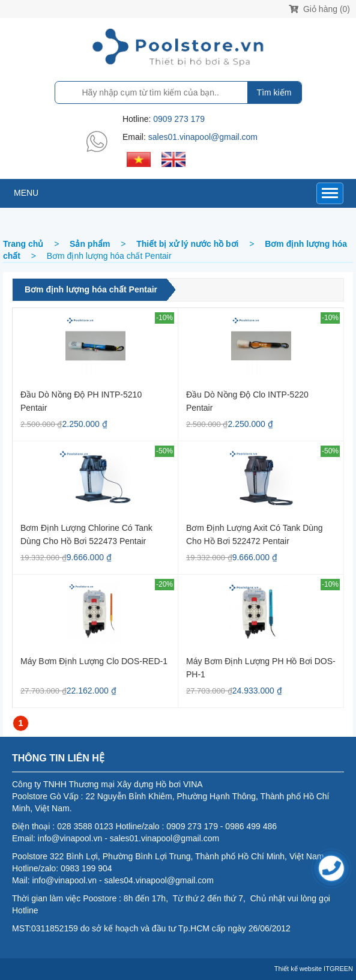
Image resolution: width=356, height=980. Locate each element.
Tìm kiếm (274, 92)
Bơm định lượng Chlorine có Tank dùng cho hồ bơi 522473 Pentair (86, 534)
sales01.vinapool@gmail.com (203, 137)
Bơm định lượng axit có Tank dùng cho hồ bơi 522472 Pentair (255, 534)
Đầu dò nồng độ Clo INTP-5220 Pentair (247, 401)
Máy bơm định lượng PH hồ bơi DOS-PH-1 (261, 667)
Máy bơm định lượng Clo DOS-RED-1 (94, 661)
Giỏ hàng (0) (319, 9)
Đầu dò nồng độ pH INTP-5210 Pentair (81, 401)
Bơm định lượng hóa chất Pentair (91, 289)
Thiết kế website (298, 969)
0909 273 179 (179, 119)
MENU (26, 193)
